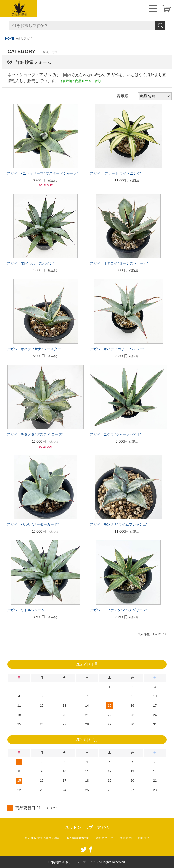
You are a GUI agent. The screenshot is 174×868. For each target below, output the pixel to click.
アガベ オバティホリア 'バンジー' (117, 349)
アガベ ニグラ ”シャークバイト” (116, 434)
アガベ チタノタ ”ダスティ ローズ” (35, 434)
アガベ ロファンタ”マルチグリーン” (119, 610)
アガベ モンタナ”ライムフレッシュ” (119, 524)
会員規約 (126, 838)
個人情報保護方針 (78, 838)
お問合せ (143, 838)
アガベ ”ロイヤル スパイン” (30, 263)
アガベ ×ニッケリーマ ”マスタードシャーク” (42, 173)
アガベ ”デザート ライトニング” (116, 173)
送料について (105, 838)
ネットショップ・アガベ (87, 827)
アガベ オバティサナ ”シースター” (34, 349)
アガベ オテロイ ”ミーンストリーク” (119, 263)
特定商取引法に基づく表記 (42, 838)
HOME (10, 39)
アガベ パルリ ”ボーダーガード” (33, 524)
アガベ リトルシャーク (26, 610)
